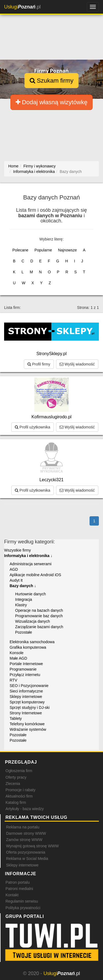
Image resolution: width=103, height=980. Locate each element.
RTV (13, 680)
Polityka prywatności (23, 908)
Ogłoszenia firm (19, 771)
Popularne (43, 250)
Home (13, 166)
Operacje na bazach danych (39, 610)
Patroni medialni (19, 889)
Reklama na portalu (23, 827)
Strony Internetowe (26, 713)
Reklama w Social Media (27, 859)
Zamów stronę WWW (24, 840)
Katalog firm (16, 802)
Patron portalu (18, 882)
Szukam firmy (51, 81)
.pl (22, 7)
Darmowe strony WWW (26, 833)
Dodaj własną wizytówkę (52, 102)
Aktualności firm (19, 796)
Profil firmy (39, 364)
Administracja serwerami (30, 564)
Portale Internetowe (26, 664)
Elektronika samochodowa (32, 642)
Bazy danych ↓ (23, 586)
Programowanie (23, 669)
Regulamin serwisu (22, 901)
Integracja (23, 599)
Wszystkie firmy (17, 550)
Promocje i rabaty (20, 790)
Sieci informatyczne (26, 691)
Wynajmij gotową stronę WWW (32, 846)
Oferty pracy (16, 777)
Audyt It (16, 580)
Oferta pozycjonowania (26, 852)
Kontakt (12, 895)
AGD (14, 569)
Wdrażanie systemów (28, 729)
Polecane (20, 250)
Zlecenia (13, 784)
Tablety (16, 718)
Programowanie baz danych (39, 616)
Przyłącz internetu (25, 675)
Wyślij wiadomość (77, 364)
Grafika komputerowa (28, 647)
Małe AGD (18, 658)
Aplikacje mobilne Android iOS (35, 575)
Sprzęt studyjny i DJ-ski (30, 708)
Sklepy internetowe (26, 697)
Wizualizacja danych (33, 621)
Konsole (17, 653)
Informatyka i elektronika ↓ (28, 556)
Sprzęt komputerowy (27, 702)
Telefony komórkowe (27, 724)
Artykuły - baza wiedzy (25, 809)
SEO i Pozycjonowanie (29, 686)
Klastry (21, 605)
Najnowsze (67, 250)
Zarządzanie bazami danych (39, 627)
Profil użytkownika (33, 427)
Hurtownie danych (30, 594)
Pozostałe (23, 632)
